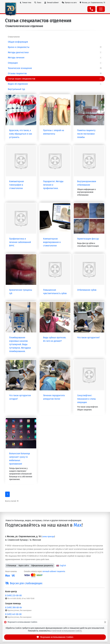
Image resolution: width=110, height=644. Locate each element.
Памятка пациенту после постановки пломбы (86, 134)
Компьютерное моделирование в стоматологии (52, 242)
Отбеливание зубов (87, 290)
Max (78, 525)
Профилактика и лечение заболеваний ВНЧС (20, 242)
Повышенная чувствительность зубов (55, 292)
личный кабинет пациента (54, 571)
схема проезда (48, 537)
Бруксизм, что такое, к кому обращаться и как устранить (21, 134)
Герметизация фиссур (88, 239)
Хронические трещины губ (21, 292)
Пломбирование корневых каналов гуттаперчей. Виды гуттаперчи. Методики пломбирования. (20, 344)
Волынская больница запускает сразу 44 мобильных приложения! (20, 459)
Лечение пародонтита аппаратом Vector (54, 397)
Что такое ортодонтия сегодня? (20, 397)
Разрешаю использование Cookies (55, 637)
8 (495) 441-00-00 (13, 614)
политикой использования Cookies (67, 631)
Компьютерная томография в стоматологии (16, 185)
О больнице (11, 566)
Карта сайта (24, 566)
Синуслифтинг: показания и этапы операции (87, 399)
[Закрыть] (105, 622)
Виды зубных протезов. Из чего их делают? (55, 339)
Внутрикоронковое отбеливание (87, 183)
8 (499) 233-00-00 (13, 595)
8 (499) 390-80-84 (14, 607)
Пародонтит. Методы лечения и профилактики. (53, 185)
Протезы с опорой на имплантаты (54, 132)
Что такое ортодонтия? (89, 338)
